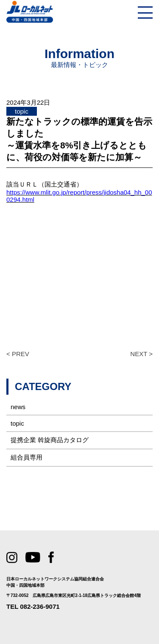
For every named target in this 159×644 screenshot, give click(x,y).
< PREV (18, 354)
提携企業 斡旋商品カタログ (50, 440)
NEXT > (141, 354)
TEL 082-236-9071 (33, 606)
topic (17, 423)
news (18, 407)
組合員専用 (26, 457)
